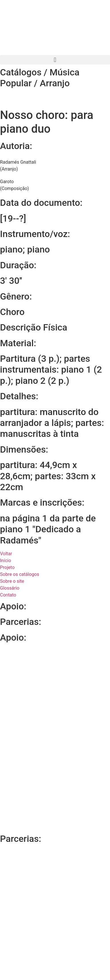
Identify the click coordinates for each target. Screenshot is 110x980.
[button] (55, 60)
